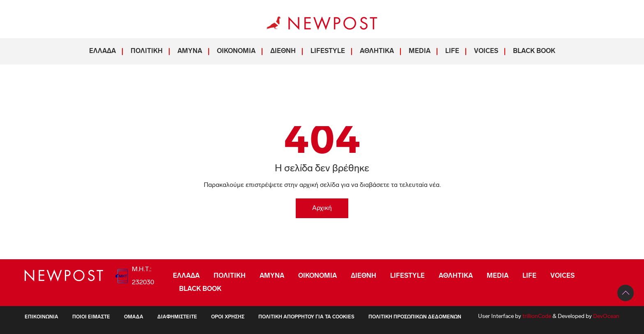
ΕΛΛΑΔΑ (102, 51)
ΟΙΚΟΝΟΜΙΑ (236, 51)
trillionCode (537, 317)
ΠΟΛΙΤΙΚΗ (147, 51)
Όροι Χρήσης (228, 317)
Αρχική (322, 208)
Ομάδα (134, 317)
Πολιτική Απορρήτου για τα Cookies (306, 317)
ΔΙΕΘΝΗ (283, 51)
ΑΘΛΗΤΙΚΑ (377, 51)
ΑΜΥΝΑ (190, 51)
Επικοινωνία (41, 317)
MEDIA (420, 51)
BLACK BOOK (534, 51)
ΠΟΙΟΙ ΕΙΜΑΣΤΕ (91, 317)
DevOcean (606, 317)
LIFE (452, 51)
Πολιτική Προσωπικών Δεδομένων (415, 317)
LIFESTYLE (328, 51)
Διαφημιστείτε (177, 317)
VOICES (486, 51)
